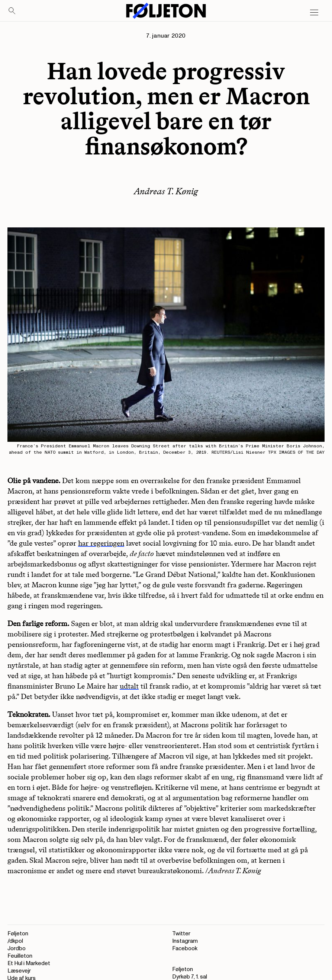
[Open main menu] (314, 13)
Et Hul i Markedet (29, 963)
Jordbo (17, 949)
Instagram (185, 941)
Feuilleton (20, 956)
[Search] (12, 11)
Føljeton (18, 934)
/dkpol (15, 941)
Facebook (185, 949)
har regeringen (101, 543)
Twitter (181, 934)
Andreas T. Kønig (166, 191)
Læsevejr (19, 971)
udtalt (129, 686)
